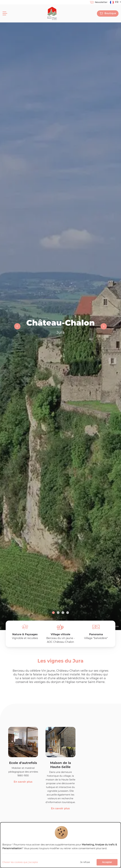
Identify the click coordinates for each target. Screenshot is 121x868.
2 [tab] (58, 613)
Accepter (107, 862)
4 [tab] (68, 613)
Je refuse (85, 862)
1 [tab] (53, 613)
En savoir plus (23, 782)
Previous (19, 326)
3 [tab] (63, 613)
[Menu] (5, 13)
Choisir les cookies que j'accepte (20, 862)
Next (102, 326)
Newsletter (98, 2)
